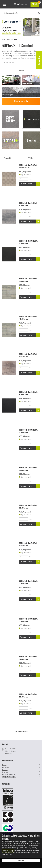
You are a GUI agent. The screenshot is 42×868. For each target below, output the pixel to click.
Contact (5, 770)
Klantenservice (7, 761)
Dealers (5, 765)
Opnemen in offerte (30, 184)
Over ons (5, 772)
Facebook (8, 753)
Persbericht (39, 60)
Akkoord (21, 861)
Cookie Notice (33, 852)
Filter (31, 158)
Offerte (36, 4)
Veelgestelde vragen (9, 777)
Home (3, 40)
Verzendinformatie (8, 774)
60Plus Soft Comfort (12, 40)
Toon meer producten (21, 731)
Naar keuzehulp (21, 101)
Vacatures (6, 767)
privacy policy (9, 854)
